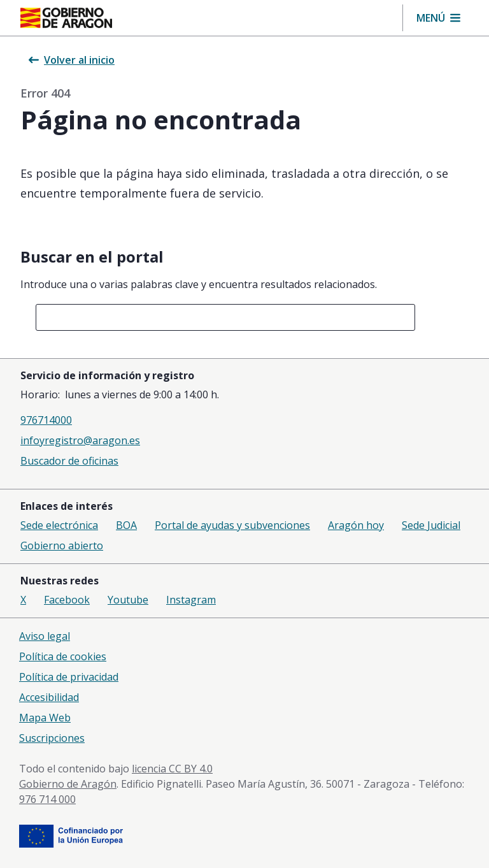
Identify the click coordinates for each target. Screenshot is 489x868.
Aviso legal (45, 636)
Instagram (191, 600)
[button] (438, 18)
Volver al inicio (72, 60)
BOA (126, 525)
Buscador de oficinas (69, 461)
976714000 (46, 420)
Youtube (128, 600)
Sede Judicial (431, 525)
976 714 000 (47, 799)
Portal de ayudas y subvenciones (232, 525)
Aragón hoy (356, 525)
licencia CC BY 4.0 (172, 769)
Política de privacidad (69, 677)
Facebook (67, 600)
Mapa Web (45, 718)
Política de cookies (63, 656)
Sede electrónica (59, 525)
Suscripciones (52, 738)
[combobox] (225, 317)
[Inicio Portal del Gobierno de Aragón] (66, 18)
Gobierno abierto (62, 546)
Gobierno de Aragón (68, 784)
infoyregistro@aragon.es (80, 440)
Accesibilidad (49, 697)
